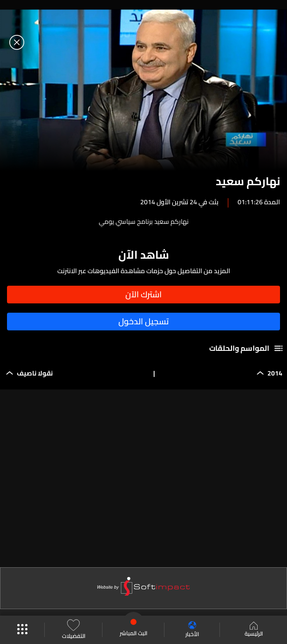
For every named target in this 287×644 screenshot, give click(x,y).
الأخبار (192, 630)
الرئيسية (254, 630)
